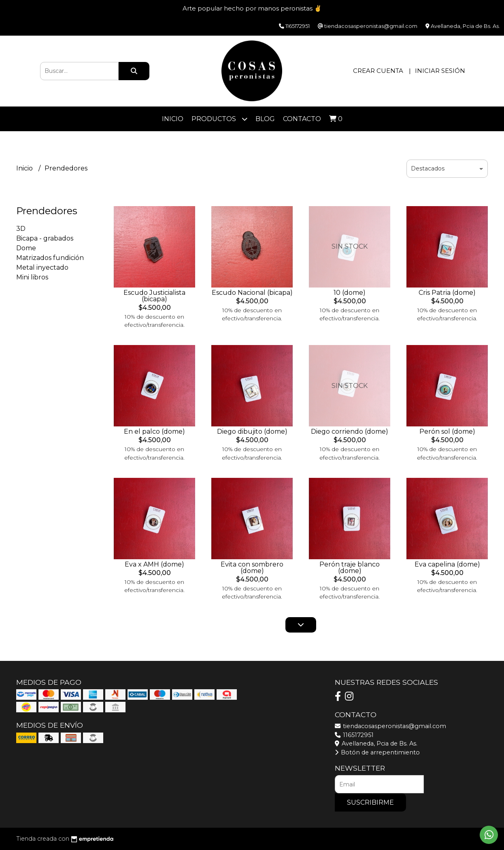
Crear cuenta (378, 71)
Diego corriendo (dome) (350, 431)
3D (21, 229)
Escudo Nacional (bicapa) (252, 293)
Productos (219, 119)
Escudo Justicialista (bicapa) (154, 296)
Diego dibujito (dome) (252, 431)
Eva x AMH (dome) (154, 564)
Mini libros (32, 277)
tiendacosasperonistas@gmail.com (390, 726)
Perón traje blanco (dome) (350, 568)
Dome (26, 248)
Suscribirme (370, 802)
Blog (265, 119)
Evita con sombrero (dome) (252, 568)
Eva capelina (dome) (447, 564)
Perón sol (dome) (447, 431)
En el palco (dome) (154, 431)
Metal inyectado (42, 267)
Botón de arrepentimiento (377, 752)
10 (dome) (350, 293)
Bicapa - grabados (45, 238)
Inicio (173, 119)
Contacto (302, 119)
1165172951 (354, 735)
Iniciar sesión (440, 71)
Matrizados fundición (50, 258)
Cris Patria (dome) (447, 293)
